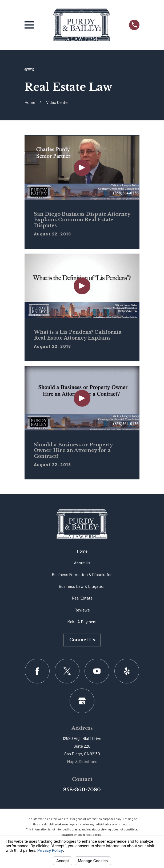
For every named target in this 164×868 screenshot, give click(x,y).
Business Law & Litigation (82, 586)
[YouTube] (97, 671)
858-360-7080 (82, 790)
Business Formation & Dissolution (82, 574)
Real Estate (82, 598)
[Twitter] (67, 671)
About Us (82, 563)
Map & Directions (82, 761)
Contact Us (82, 640)
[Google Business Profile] (82, 701)
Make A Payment (82, 622)
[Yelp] (127, 671)
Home (82, 551)
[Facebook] (37, 671)
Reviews (82, 610)
